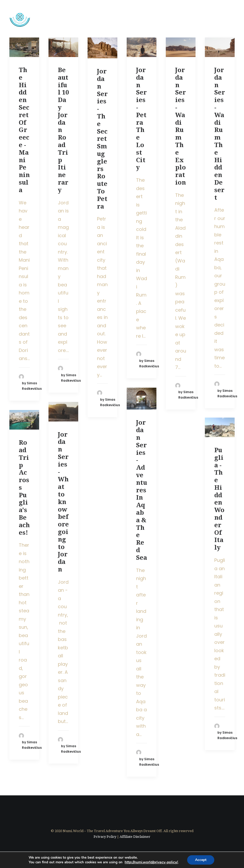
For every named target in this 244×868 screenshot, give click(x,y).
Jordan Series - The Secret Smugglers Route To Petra (102, 139)
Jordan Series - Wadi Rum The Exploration (181, 126)
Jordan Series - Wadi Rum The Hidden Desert (220, 134)
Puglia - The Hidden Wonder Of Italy (219, 499)
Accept (201, 860)
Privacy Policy (105, 837)
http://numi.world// (151, 862)
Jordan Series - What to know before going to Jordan (63, 502)
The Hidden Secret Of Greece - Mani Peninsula (24, 130)
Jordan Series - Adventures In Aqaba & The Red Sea (142, 490)
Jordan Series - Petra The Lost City (141, 119)
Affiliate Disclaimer (135, 837)
